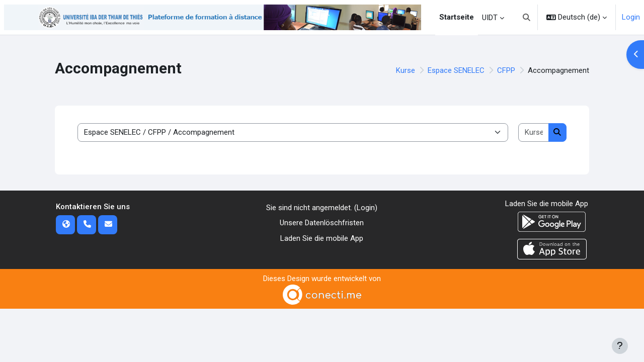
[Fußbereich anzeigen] (620, 346)
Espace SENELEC (456, 70)
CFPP (506, 70)
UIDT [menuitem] (490, 18)
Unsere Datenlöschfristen (322, 223)
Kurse (406, 70)
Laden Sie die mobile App (322, 238)
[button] (527, 17)
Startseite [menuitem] (457, 17)
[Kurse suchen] (534, 132)
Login (631, 17)
